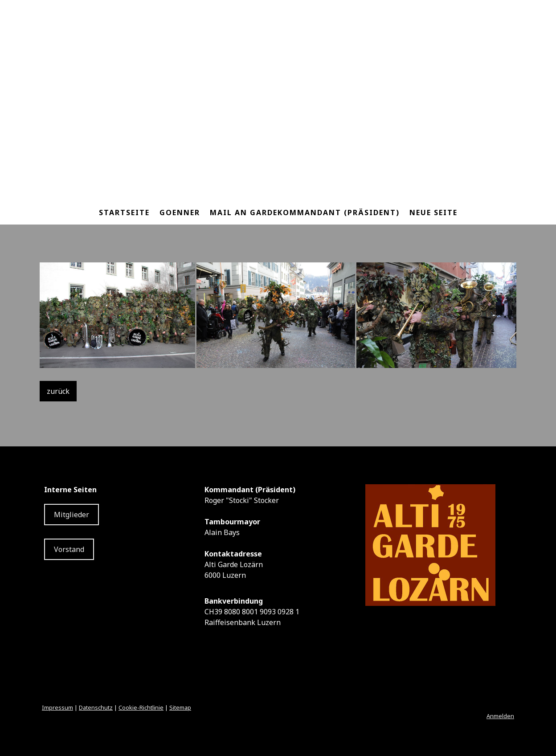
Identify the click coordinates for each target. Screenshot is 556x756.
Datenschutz (96, 707)
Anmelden (500, 716)
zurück (58, 391)
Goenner (180, 212)
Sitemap (180, 707)
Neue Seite (433, 212)
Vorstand (69, 549)
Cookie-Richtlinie (141, 707)
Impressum (57, 707)
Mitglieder (72, 515)
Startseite (124, 212)
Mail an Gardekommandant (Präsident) (305, 212)
